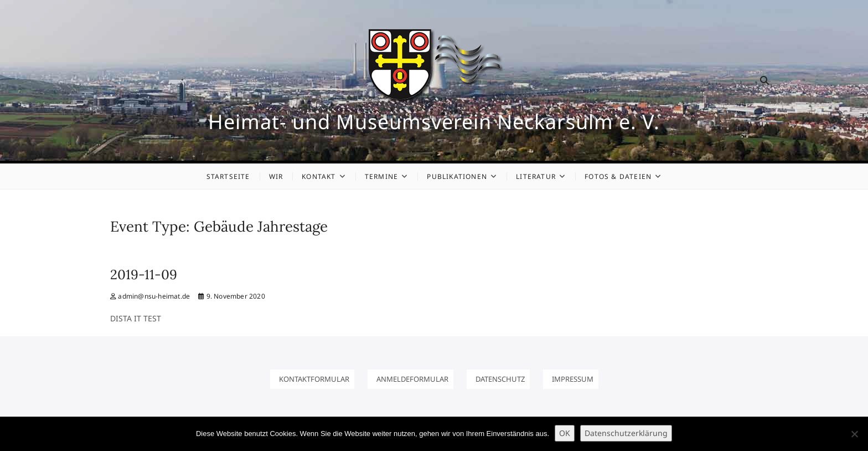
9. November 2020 (232, 296)
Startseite (228, 176)
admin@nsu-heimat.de (150, 296)
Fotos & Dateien (618, 176)
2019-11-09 (144, 275)
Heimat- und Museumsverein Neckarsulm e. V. (434, 122)
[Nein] (854, 434)
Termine (381, 176)
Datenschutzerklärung (626, 433)
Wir (276, 176)
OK (565, 433)
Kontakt (319, 176)
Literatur (536, 176)
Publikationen (457, 176)
